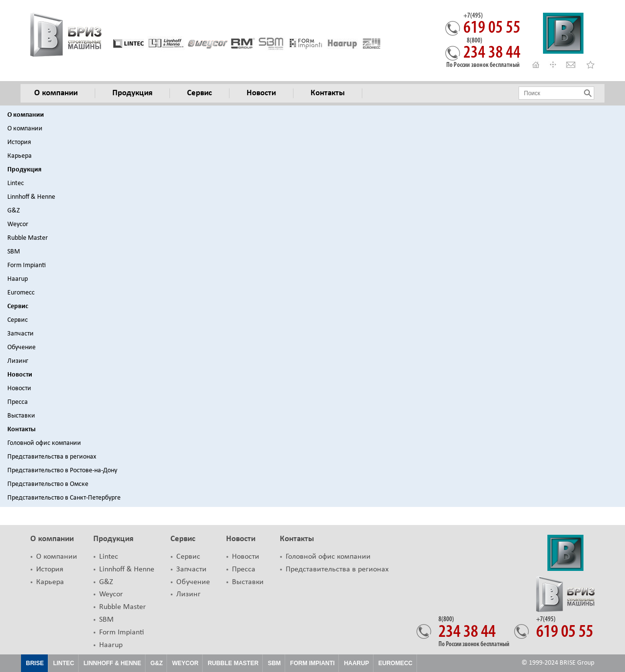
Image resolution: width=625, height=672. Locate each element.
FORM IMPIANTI (312, 663)
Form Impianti (27, 265)
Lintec (16, 183)
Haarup (18, 279)
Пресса (18, 402)
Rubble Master (28, 238)
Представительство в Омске (48, 484)
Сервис (18, 306)
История (19, 142)
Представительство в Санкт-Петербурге (64, 498)
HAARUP (356, 663)
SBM (14, 252)
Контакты (21, 430)
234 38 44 (492, 50)
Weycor (18, 224)
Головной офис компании (44, 443)
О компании (26, 115)
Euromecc (21, 293)
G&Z (14, 211)
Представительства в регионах (52, 457)
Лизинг (18, 361)
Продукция (24, 170)
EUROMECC (396, 663)
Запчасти (21, 334)
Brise (35, 663)
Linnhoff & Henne (31, 197)
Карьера (20, 156)
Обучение (21, 347)
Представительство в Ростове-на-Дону (62, 471)
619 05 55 (492, 25)
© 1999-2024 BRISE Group (558, 663)
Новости (20, 375)
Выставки (21, 416)
